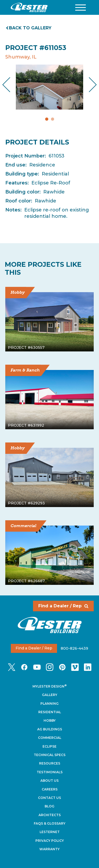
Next (89, 85)
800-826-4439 (74, 648)
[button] (81, 8)
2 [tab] (53, 119)
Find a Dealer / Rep (63, 606)
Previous (11, 85)
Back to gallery (29, 28)
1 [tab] (47, 119)
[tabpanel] (49, 87)
